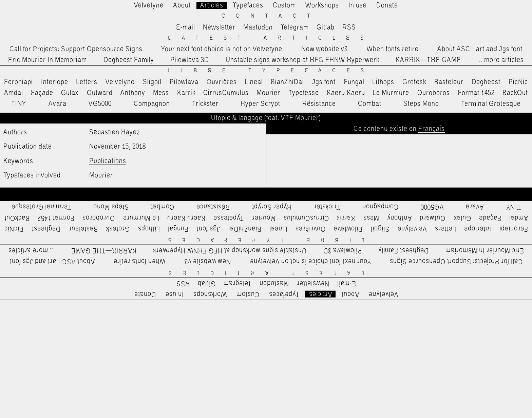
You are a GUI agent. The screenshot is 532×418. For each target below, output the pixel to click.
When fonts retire (393, 49)
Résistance (319, 104)
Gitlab (326, 27)
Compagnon (152, 104)
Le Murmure (391, 93)
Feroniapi (18, 82)
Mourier (268, 93)
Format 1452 (476, 93)
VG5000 (100, 104)
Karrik (186, 93)
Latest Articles (271, 38)
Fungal (354, 82)
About (182, 5)
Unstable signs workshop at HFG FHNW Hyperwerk (302, 60)
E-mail (186, 27)
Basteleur (449, 82)
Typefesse (304, 93)
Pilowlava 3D (190, 60)
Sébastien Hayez (115, 132)
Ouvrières (222, 82)
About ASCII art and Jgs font (480, 49)
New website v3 (325, 49)
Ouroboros (434, 93)
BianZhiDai (287, 82)
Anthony (133, 93)
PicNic (518, 82)
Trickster (205, 104)
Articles (212, 5)
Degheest (486, 82)
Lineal (254, 82)
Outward (100, 93)
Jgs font (324, 82)
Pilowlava (184, 82)
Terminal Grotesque (491, 104)
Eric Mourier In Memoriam (47, 60)
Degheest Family (129, 60)
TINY (19, 104)
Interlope (55, 82)
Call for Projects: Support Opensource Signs (76, 49)
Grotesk (414, 82)
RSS (349, 27)
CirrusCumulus (226, 93)
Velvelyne (120, 82)
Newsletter (219, 27)
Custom (284, 5)
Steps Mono (421, 104)
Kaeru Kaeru (346, 93)
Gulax (70, 93)
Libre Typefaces (271, 71)
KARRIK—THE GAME (428, 60)
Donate (387, 5)
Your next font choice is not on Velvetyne (222, 49)
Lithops (383, 82)
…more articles (501, 60)
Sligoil (152, 82)
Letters (87, 82)
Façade (42, 93)
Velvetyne (149, 5)
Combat (370, 104)
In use (358, 5)
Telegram (295, 27)
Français (432, 129)
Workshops (322, 5)
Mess (161, 93)
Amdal (14, 93)
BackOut (515, 93)
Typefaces (248, 5)
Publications (108, 161)
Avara (58, 104)
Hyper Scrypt (260, 104)
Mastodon (258, 27)
